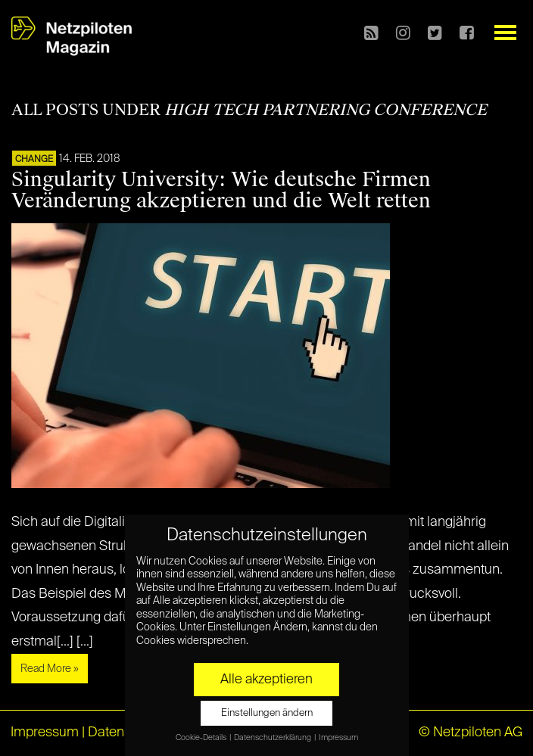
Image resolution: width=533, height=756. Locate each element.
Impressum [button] (338, 738)
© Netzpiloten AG (471, 733)
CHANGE (34, 160)
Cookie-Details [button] (202, 738)
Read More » (50, 669)
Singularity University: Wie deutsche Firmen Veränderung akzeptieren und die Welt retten (221, 190)
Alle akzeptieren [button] (266, 680)
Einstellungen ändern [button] (267, 713)
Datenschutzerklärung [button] (273, 738)
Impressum (45, 733)
